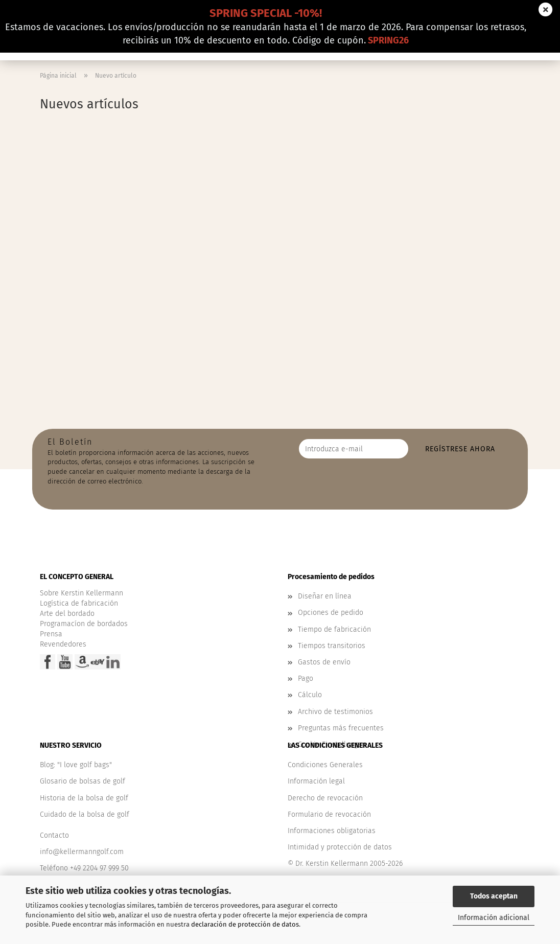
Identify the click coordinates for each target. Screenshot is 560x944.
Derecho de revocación (325, 798)
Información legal (316, 781)
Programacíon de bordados (84, 624)
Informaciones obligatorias (332, 831)
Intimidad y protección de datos (340, 847)
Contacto (54, 835)
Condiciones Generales (325, 765)
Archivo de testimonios (335, 712)
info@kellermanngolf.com (82, 852)
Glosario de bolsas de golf (83, 781)
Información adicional (494, 918)
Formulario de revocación (329, 814)
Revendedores (63, 644)
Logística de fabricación (79, 603)
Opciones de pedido (331, 613)
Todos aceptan (494, 896)
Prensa (51, 634)
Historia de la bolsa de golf (84, 798)
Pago (306, 678)
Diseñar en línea (325, 596)
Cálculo (310, 695)
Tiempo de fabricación (334, 629)
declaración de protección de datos (245, 924)
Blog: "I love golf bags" (76, 765)
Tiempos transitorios (332, 646)
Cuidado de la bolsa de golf (85, 814)
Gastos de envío (324, 662)
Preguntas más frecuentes (341, 728)
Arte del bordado (67, 614)
